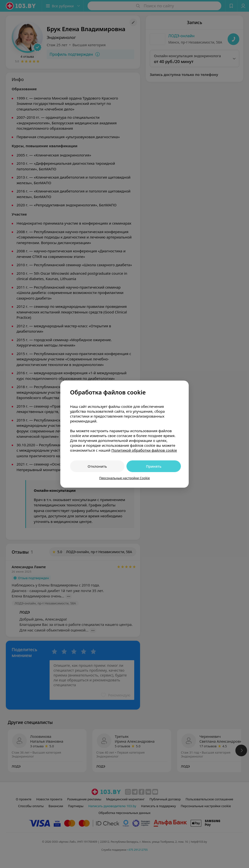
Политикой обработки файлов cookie (144, 450)
